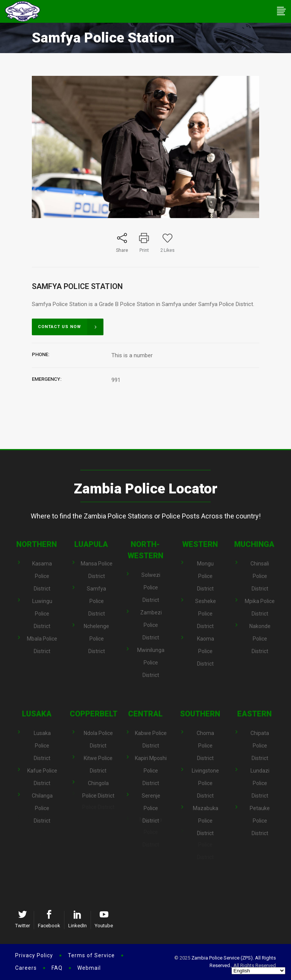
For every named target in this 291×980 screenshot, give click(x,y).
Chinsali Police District (260, 576)
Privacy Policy (34, 955)
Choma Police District (205, 746)
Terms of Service (91, 955)
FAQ (57, 968)
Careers (26, 968)
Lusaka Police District (42, 746)
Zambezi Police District (151, 616)
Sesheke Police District (206, 605)
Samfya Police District (96, 592)
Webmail (89, 968)
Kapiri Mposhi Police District (151, 762)
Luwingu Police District (42, 604)
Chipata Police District (260, 746)
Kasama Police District (42, 576)
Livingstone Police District (205, 774)
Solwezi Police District (151, 587)
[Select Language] (258, 971)
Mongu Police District (205, 576)
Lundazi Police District (260, 774)
